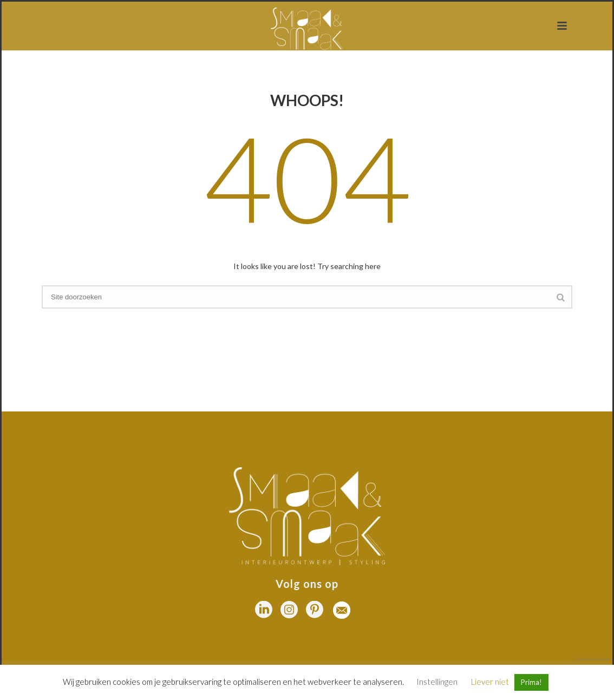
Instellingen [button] (437, 682)
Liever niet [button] (490, 682)
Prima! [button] (531, 682)
